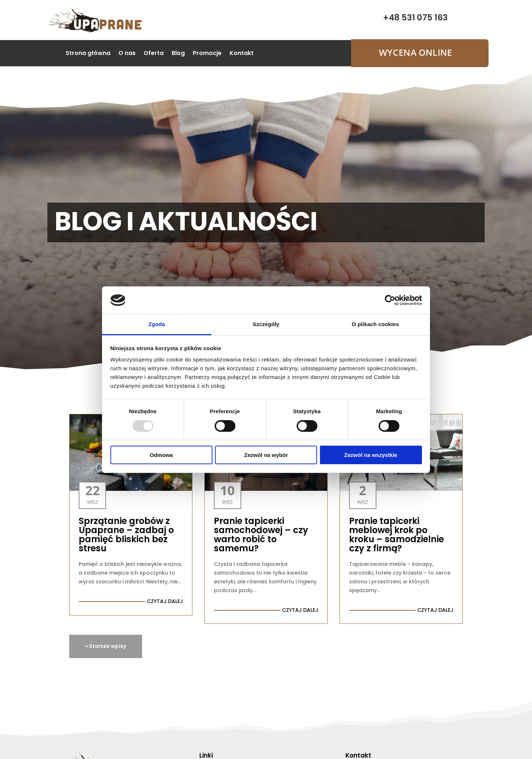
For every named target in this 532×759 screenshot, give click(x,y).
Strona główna (88, 54)
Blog (178, 54)
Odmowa (161, 455)
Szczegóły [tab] (266, 324)
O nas (127, 54)
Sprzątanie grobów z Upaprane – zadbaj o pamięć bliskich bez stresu (126, 535)
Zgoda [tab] (157, 324)
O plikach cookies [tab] (375, 324)
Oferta (154, 54)
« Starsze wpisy (106, 646)
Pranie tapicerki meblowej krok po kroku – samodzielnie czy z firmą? (396, 535)
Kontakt (242, 54)
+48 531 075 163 (415, 17)
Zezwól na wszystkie (371, 455)
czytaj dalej (165, 601)
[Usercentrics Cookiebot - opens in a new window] (390, 300)
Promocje (207, 54)
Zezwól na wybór (266, 455)
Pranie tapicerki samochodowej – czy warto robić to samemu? (261, 535)
